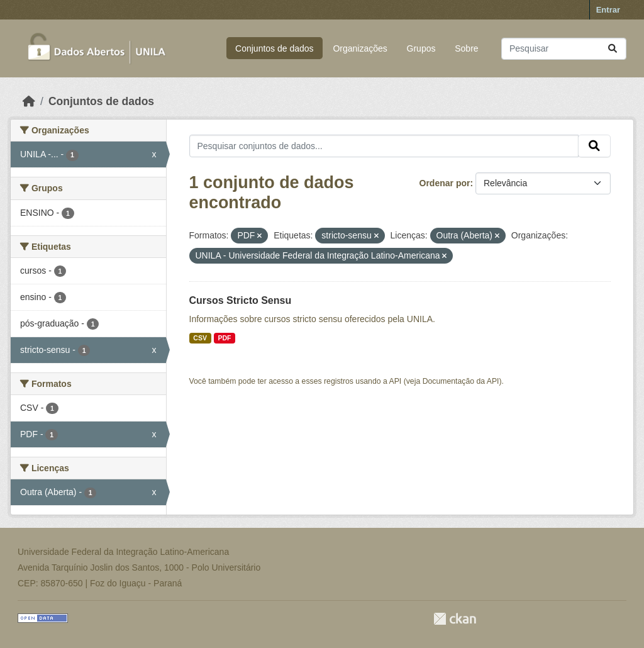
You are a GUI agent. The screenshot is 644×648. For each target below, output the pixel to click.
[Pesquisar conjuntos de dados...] (564, 49)
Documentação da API (461, 381)
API (396, 381)
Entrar (608, 10)
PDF (224, 338)
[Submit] (613, 49)
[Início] (29, 101)
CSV (200, 338)
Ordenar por (445, 183)
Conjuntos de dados (275, 48)
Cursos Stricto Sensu (241, 300)
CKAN (455, 619)
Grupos (421, 48)
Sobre (466, 48)
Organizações (360, 48)
